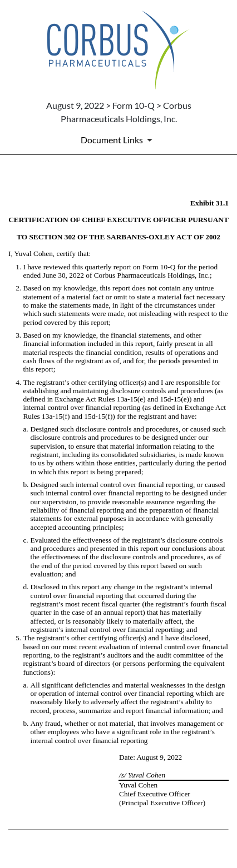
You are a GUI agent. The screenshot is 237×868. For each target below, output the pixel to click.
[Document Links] (119, 140)
